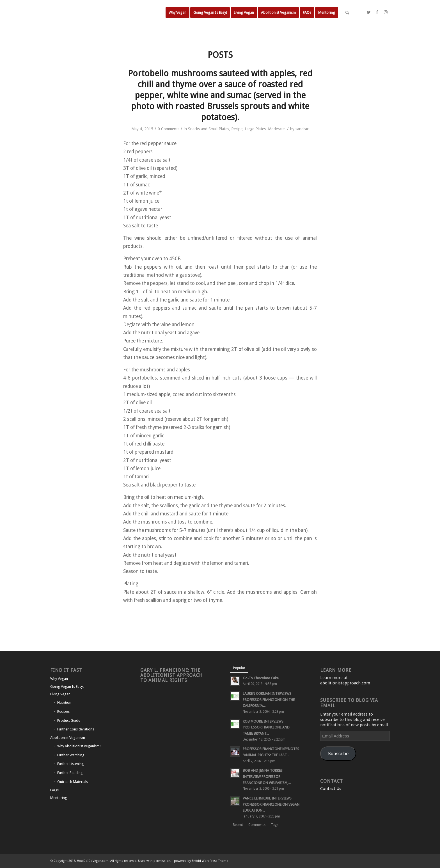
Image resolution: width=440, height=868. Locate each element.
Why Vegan (59, 679)
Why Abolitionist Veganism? (79, 746)
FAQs (54, 790)
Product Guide (69, 720)
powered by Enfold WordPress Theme (201, 861)
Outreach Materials (73, 782)
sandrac (302, 129)
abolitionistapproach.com (345, 683)
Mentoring (59, 798)
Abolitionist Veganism (68, 738)
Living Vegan (60, 694)
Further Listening (71, 764)
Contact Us (331, 789)
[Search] (347, 13)
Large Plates (255, 129)
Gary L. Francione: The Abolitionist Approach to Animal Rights (171, 675)
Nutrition (64, 703)
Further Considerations (76, 729)
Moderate (276, 129)
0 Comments (169, 129)
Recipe (237, 129)
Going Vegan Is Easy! (67, 687)
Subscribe (338, 754)
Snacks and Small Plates (208, 129)
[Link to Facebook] (377, 12)
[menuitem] (177, 13)
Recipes (63, 711)
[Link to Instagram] (386, 12)
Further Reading (70, 773)
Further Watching (71, 755)
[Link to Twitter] (369, 12)
